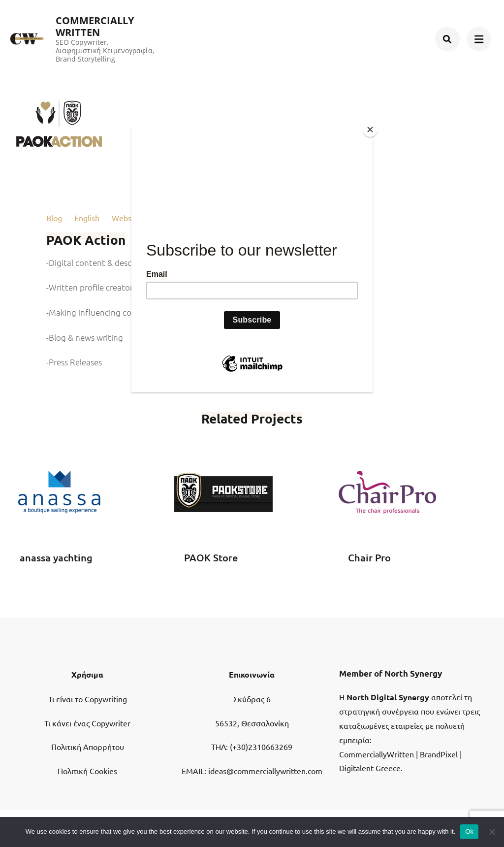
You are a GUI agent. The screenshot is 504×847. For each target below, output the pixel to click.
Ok (469, 831)
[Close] (370, 130)
